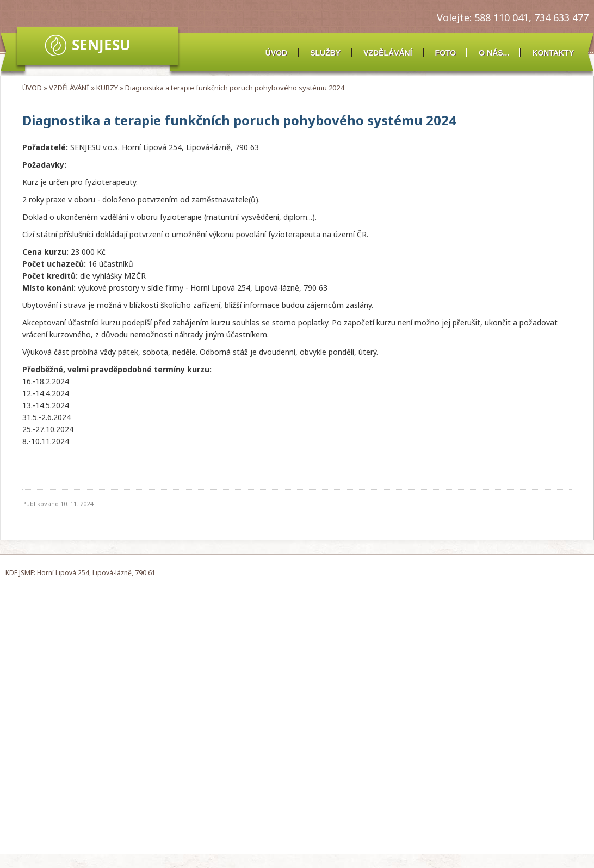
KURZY (107, 88)
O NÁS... (494, 53)
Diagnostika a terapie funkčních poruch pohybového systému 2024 (234, 88)
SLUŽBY (325, 53)
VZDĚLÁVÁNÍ (388, 53)
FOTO (446, 53)
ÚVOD (276, 53)
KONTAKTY (553, 53)
